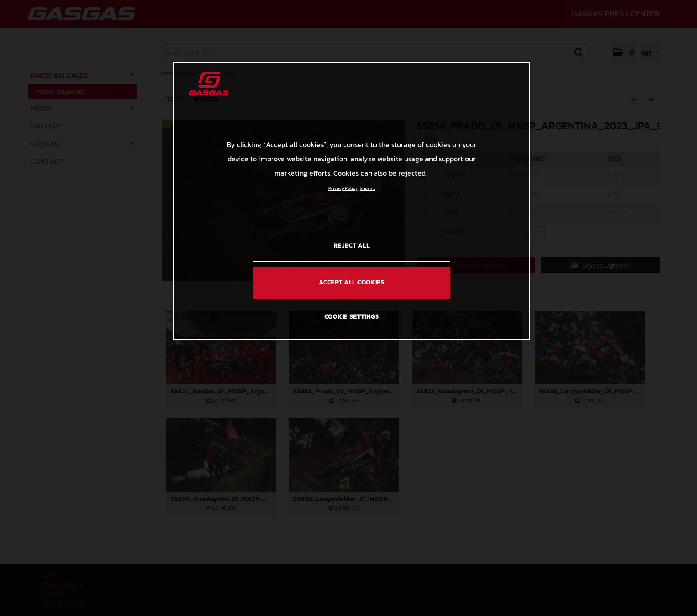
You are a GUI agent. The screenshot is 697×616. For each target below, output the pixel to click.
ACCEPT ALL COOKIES (352, 282)
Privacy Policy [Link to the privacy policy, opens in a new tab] (343, 188)
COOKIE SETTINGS (352, 317)
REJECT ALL (352, 246)
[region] (352, 201)
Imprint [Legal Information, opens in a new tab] (368, 188)
